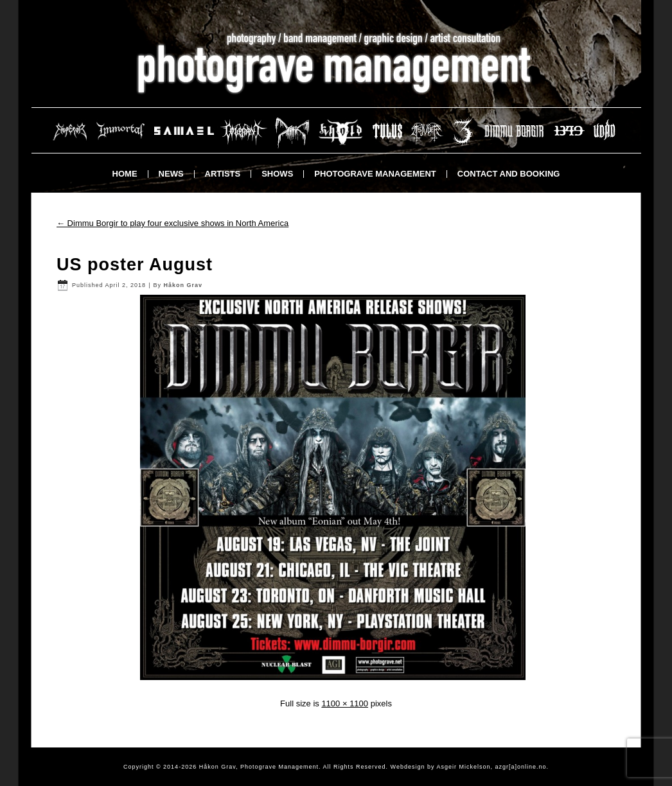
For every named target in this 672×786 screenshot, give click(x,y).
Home (125, 174)
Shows (277, 174)
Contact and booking (509, 174)
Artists (223, 174)
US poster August (135, 265)
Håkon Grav (183, 285)
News (171, 174)
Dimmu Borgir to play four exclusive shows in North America (172, 223)
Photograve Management (375, 174)
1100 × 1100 (345, 703)
